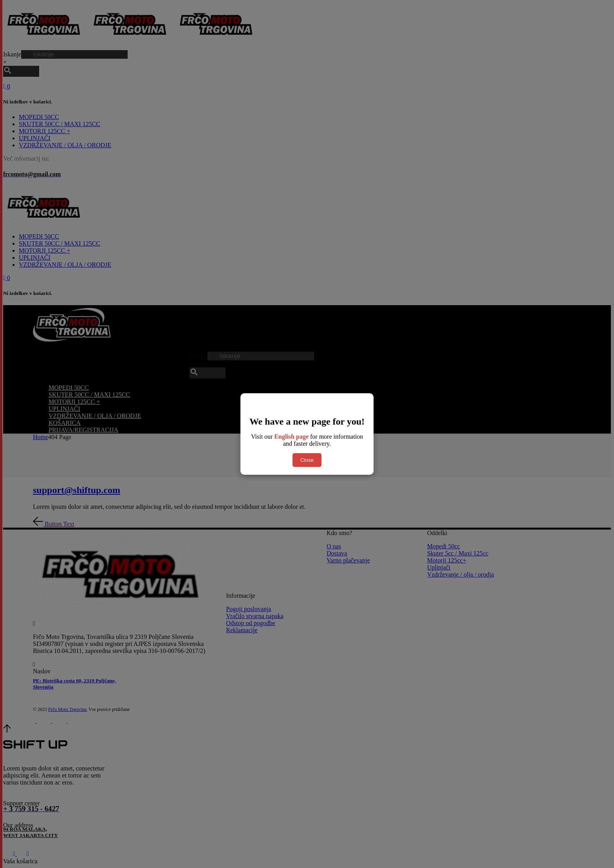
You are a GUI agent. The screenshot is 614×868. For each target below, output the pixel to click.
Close (307, 460)
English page (291, 437)
